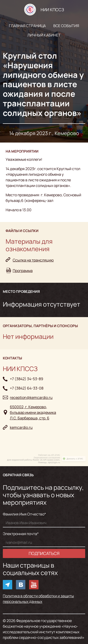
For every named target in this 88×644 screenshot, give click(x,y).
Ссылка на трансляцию (33, 260)
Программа (23, 271)
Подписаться (44, 553)
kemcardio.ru (21, 427)
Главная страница (27, 26)
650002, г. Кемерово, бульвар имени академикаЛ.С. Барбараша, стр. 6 (33, 412)
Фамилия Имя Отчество (24, 514)
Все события (66, 26)
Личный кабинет (44, 35)
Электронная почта (20, 534)
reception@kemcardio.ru (31, 397)
